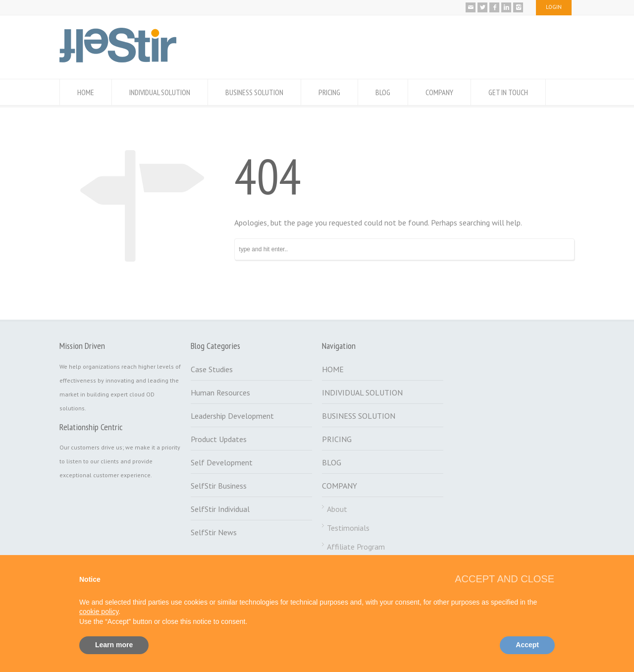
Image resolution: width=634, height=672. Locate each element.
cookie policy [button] (99, 612)
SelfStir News (214, 532)
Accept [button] (527, 645)
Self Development (222, 462)
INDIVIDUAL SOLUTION (160, 92)
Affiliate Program (356, 547)
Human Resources (220, 392)
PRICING (329, 92)
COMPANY (439, 92)
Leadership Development (232, 416)
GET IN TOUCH (508, 92)
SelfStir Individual (220, 509)
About (337, 509)
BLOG (383, 92)
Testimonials (348, 528)
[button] (504, 579)
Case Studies (212, 369)
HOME (86, 92)
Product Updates (219, 439)
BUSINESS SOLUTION (254, 92)
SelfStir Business (219, 486)
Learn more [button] (114, 645)
